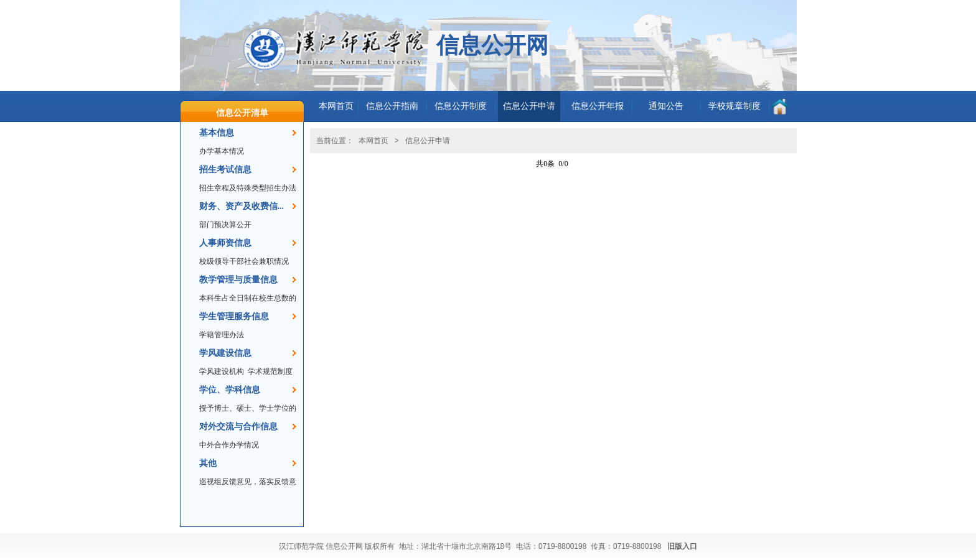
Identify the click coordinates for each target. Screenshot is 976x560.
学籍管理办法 (222, 335)
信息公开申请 (529, 106)
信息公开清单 (242, 113)
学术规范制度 (270, 371)
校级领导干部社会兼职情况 (244, 261)
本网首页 (336, 106)
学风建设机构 (222, 371)
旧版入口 (682, 546)
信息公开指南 (392, 106)
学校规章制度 (734, 106)
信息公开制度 (461, 106)
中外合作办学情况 (229, 445)
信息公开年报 (598, 106)
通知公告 (666, 106)
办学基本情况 (222, 151)
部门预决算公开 (225, 225)
